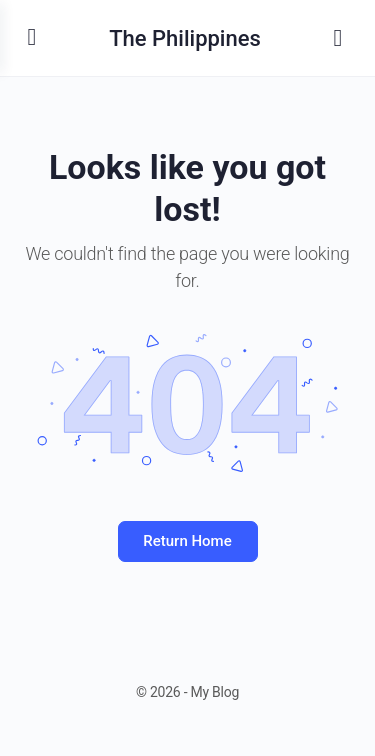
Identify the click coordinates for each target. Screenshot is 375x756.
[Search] (338, 38)
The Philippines (185, 38)
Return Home (187, 541)
